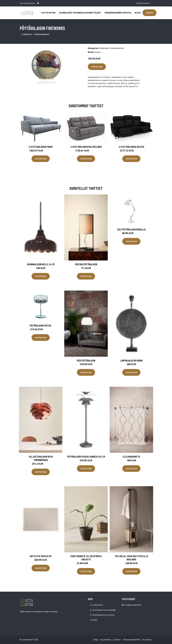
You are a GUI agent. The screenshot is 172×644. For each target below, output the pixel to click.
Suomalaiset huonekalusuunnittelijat (80, 13)
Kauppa (149, 13)
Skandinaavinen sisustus (118, 13)
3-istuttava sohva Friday (41, 147)
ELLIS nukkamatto (131, 457)
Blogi (138, 13)
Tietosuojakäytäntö (131, 640)
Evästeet (117, 640)
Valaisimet (27, 34)
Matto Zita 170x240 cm (41, 556)
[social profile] (38, 3)
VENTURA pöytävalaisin (86, 264)
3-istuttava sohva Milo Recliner (86, 147)
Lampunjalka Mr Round (131, 360)
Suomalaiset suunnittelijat (104, 610)
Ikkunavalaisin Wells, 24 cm (41, 264)
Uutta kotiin (48, 13)
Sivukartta (147, 640)
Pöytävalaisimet (42, 34)
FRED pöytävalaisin (86, 360)
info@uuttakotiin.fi (143, 3)
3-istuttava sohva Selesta (131, 147)
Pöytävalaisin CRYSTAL (41, 325)
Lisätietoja (97, 67)
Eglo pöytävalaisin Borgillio (131, 229)
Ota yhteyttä (106, 640)
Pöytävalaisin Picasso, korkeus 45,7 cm (86, 457)
